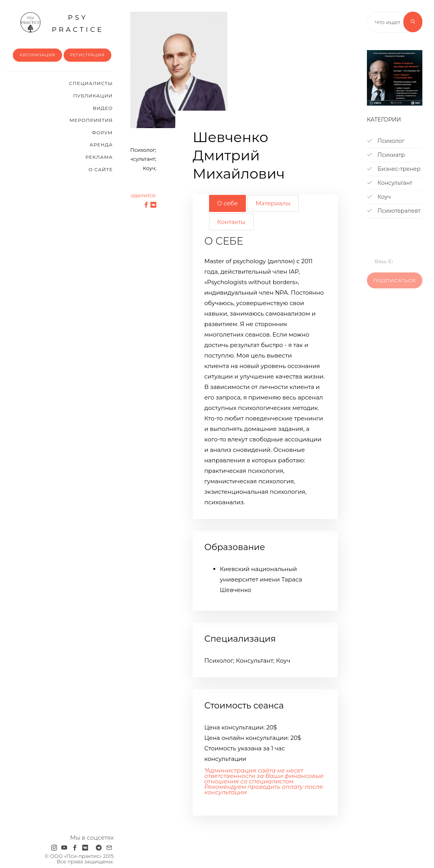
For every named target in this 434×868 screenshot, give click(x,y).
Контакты (231, 222)
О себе (227, 203)
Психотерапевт (394, 211)
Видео (103, 108)
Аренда (101, 145)
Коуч (379, 197)
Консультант (390, 183)
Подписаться (394, 286)
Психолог (386, 141)
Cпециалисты (91, 83)
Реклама (99, 157)
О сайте (101, 169)
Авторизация (37, 55)
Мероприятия (91, 120)
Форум (102, 133)
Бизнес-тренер (394, 169)
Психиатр (386, 155)
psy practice (62, 23)
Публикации (93, 96)
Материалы (273, 203)
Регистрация (87, 55)
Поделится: (142, 195)
